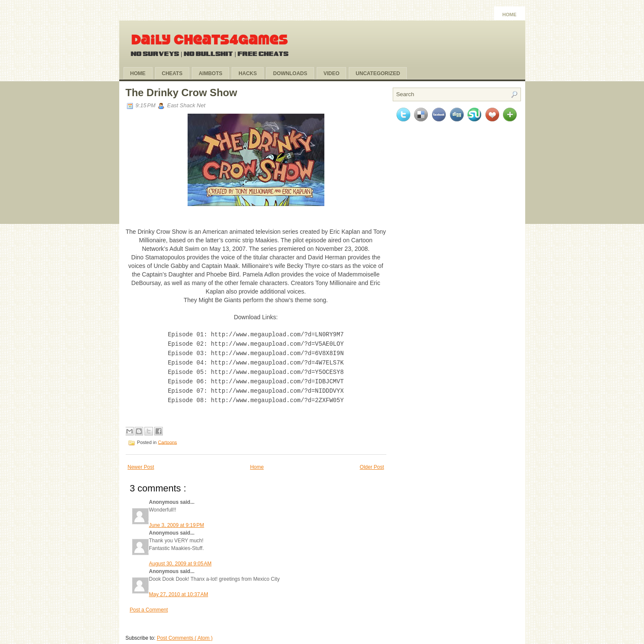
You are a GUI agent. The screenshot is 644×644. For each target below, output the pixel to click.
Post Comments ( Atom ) (185, 634)
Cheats (172, 74)
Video (331, 74)
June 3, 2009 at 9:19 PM (177, 521)
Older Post (372, 463)
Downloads (290, 74)
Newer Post (141, 463)
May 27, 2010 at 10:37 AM (179, 590)
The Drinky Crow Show (181, 93)
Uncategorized (378, 74)
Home (510, 15)
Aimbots (210, 74)
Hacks (248, 74)
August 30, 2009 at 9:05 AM (180, 559)
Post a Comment (149, 606)
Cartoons (167, 438)
